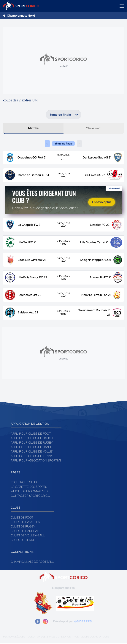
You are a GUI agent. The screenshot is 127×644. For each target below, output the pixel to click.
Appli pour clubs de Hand (31, 448)
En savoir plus (102, 202)
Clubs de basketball (27, 523)
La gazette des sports (29, 487)
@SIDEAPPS (83, 622)
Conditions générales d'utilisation (49, 637)
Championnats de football (32, 562)
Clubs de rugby (23, 527)
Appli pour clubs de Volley (32, 452)
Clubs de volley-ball (28, 536)
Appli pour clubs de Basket (32, 439)
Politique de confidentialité (92, 637)
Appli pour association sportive (36, 461)
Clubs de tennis (23, 540)
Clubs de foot (22, 518)
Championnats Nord (21, 16)
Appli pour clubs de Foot (31, 434)
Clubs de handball (26, 531)
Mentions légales (14, 637)
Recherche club (24, 483)
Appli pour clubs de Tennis (32, 457)
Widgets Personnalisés (29, 492)
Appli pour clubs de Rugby (32, 443)
